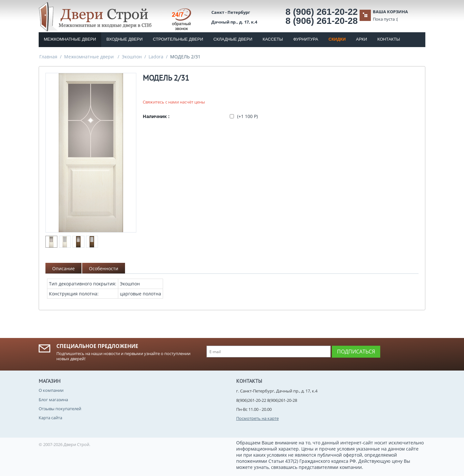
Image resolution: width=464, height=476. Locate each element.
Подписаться (356, 352)
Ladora (156, 57)
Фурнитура (306, 39)
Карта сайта (50, 418)
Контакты (389, 39)
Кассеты (273, 39)
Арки (362, 39)
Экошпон (132, 57)
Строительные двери (178, 39)
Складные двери (233, 39)
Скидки (337, 39)
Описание (63, 268)
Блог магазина (53, 400)
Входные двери (124, 39)
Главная (48, 57)
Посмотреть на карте (257, 418)
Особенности (104, 268)
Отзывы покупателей (60, 409)
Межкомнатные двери (70, 39)
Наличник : (156, 116)
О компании (51, 390)
